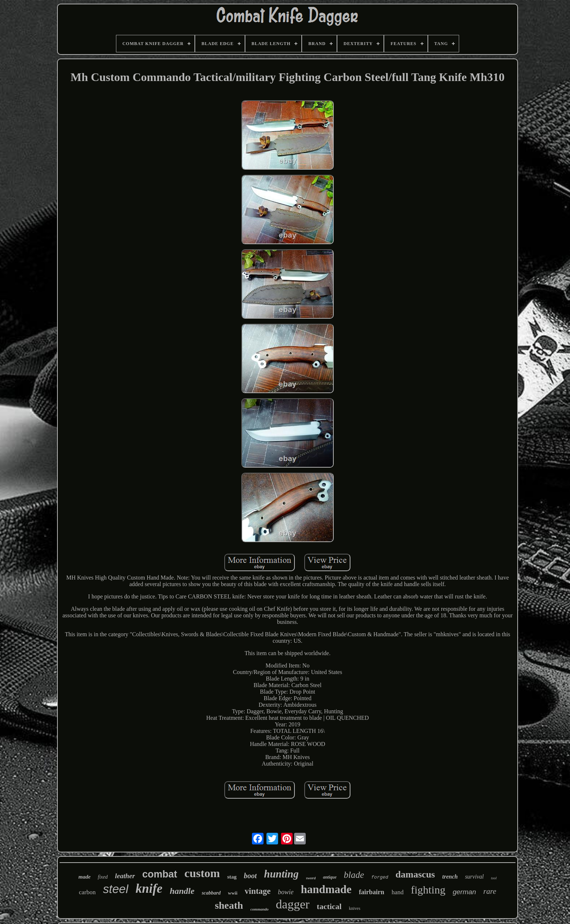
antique (330, 877)
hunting (281, 874)
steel (116, 889)
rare (490, 891)
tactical (329, 906)
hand (398, 892)
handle (182, 891)
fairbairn (372, 892)
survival (474, 877)
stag (232, 877)
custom (202, 873)
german (464, 892)
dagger (293, 904)
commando (260, 909)
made (85, 877)
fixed (103, 877)
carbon (87, 892)
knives (355, 908)
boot (250, 876)
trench (450, 877)
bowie (286, 892)
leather (125, 876)
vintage (258, 891)
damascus (415, 874)
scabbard (211, 893)
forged (380, 877)
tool (494, 878)
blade (354, 875)
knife (149, 889)
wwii (233, 893)
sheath (229, 905)
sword (311, 878)
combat (160, 874)
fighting (428, 890)
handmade (326, 889)
